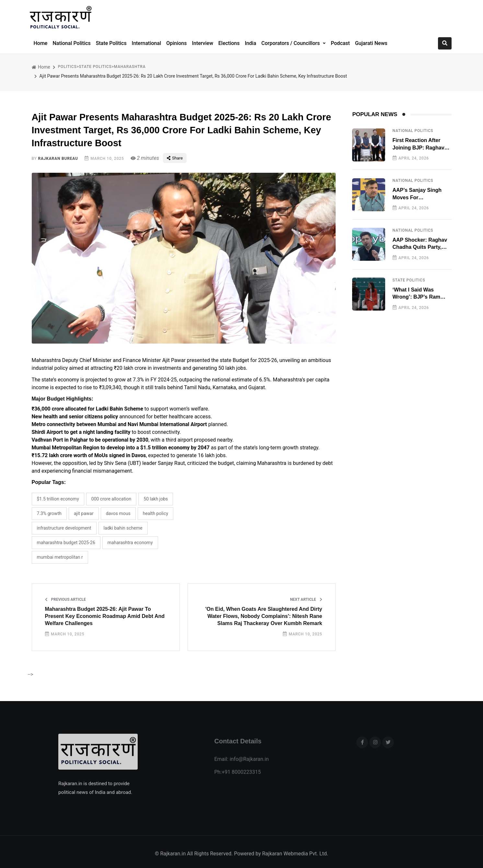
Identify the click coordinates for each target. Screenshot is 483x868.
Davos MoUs (118, 513)
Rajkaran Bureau (58, 159)
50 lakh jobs (156, 499)
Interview (202, 43)
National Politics (71, 43)
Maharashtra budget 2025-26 (66, 543)
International (147, 43)
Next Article (306, 599)
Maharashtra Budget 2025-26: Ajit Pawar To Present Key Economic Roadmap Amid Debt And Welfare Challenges (105, 616)
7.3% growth (49, 513)
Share (175, 158)
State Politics (111, 43)
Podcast (340, 43)
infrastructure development (64, 528)
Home (41, 43)
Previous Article (66, 599)
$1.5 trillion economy (58, 499)
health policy (156, 513)
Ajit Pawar (84, 513)
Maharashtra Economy (130, 543)
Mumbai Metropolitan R (60, 557)
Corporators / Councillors (291, 43)
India (251, 43)
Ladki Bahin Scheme (123, 528)
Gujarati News (371, 43)
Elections (229, 43)
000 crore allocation (111, 499)
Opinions (176, 43)
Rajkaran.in (173, 861)
